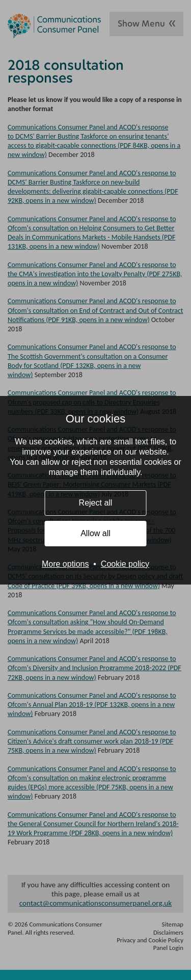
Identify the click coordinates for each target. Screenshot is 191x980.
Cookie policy (125, 564)
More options (65, 564)
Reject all (96, 503)
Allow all (95, 533)
